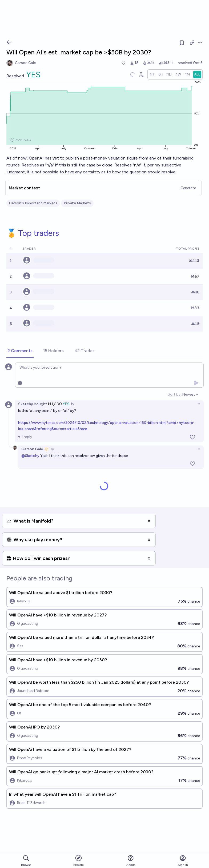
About (131, 861)
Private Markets (77, 203)
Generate (188, 188)
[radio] (152, 74)
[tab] (20, 351)
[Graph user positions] (141, 74)
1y (72, 404)
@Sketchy (30, 456)
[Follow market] (182, 43)
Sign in (183, 861)
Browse (26, 861)
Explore (79, 860)
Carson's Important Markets (33, 203)
